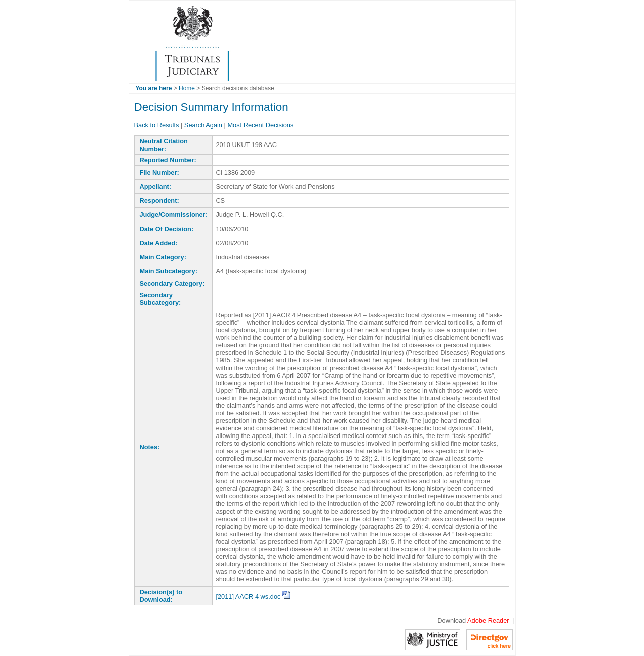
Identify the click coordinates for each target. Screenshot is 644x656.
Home (187, 88)
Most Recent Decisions (260, 125)
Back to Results (157, 125)
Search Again (203, 125)
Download (473, 621)
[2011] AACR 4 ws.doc (253, 596)
